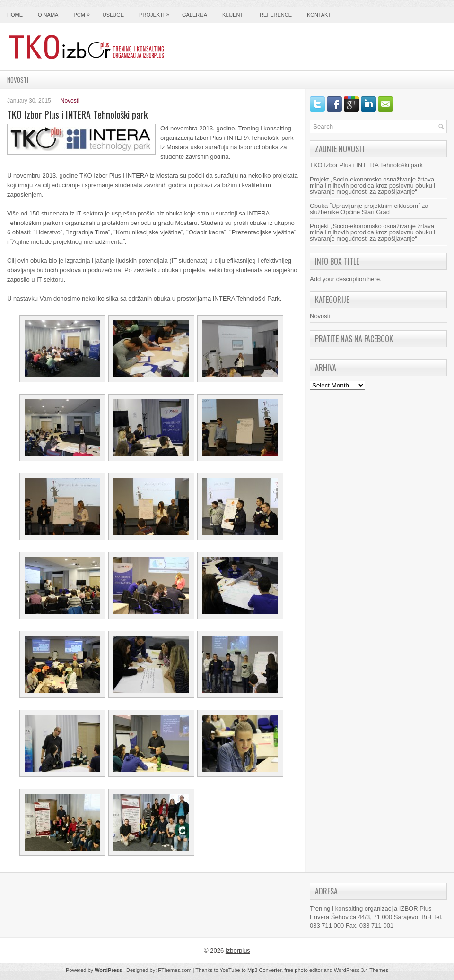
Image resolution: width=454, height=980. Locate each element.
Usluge (113, 15)
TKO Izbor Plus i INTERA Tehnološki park (366, 165)
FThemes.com (175, 970)
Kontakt (319, 15)
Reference (276, 15)
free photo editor (303, 970)
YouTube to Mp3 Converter (250, 970)
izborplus (238, 950)
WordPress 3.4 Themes (361, 970)
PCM (84, 12)
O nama (48, 15)
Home (15, 15)
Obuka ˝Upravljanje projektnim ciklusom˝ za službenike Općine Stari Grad (369, 209)
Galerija (195, 15)
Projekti (157, 12)
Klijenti (233, 15)
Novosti (18, 80)
